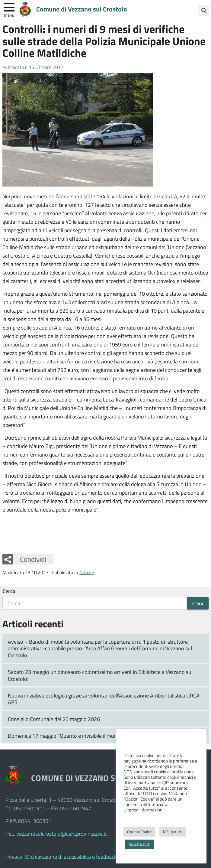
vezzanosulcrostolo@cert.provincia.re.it (62, 834)
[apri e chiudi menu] (9, 7)
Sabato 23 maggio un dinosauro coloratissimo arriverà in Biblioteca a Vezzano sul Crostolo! (100, 675)
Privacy (14, 857)
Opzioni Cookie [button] (139, 832)
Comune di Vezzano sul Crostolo (82, 9)
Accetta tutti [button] (139, 844)
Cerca (9, 591)
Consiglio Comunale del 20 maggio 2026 (54, 719)
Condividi (33, 559)
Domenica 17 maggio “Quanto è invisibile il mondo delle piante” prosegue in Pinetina (104, 736)
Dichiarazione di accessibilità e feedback (71, 857)
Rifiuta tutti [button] (173, 832)
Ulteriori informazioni (143, 810)
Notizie (87, 572)
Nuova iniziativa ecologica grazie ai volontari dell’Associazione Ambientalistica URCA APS (104, 699)
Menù (9, 15)
